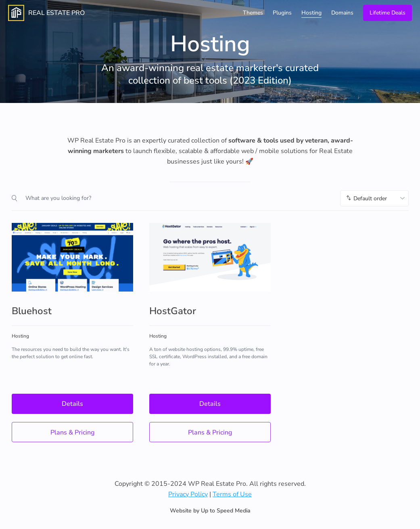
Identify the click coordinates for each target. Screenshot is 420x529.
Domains (342, 13)
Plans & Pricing (72, 432)
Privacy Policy (188, 494)
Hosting (311, 13)
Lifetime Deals (388, 13)
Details (72, 404)
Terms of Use (232, 494)
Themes (253, 13)
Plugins (282, 13)
